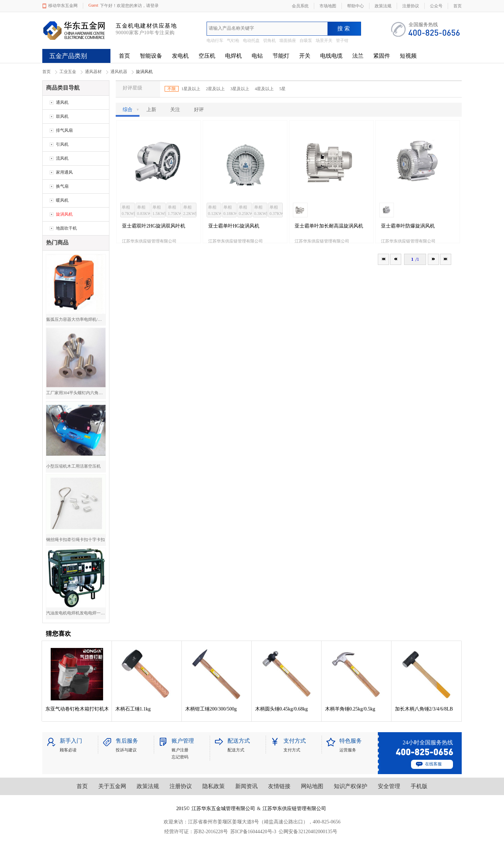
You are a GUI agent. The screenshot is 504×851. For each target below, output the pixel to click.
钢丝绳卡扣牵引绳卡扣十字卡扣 (75, 540)
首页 (124, 56)
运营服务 (348, 750)
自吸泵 (306, 41)
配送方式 (236, 750)
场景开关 (324, 41)
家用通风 (64, 172)
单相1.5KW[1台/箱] (159, 211)
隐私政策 (214, 786)
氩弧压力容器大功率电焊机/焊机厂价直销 (76, 319)
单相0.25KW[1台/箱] (245, 211)
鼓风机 (62, 116)
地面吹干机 (66, 228)
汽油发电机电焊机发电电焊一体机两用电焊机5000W (76, 613)
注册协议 (181, 786)
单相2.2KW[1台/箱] (190, 211)
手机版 (419, 786)
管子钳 (342, 41)
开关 (305, 56)
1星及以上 (191, 89)
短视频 (408, 56)
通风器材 (93, 72)
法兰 (358, 56)
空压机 (207, 56)
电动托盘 (251, 41)
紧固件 (382, 56)
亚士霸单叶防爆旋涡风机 (408, 226)
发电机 (180, 56)
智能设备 (151, 56)
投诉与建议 (126, 750)
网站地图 (312, 786)
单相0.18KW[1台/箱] (230, 211)
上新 (151, 110)
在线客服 (433, 764)
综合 (131, 110)
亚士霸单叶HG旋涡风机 (234, 226)
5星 (282, 89)
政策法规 (148, 786)
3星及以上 (240, 89)
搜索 (344, 28)
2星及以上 (215, 89)
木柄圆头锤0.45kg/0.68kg (282, 709)
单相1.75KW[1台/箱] (174, 211)
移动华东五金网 (63, 6)
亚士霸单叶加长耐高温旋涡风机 (329, 226)
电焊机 (233, 56)
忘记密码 (180, 757)
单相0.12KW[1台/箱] (215, 211)
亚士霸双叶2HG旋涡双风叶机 (154, 226)
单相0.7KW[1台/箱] (128, 211)
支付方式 (292, 750)
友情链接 (279, 786)
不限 (172, 89)
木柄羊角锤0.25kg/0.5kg (350, 709)
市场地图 (328, 6)
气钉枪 (233, 41)
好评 (199, 110)
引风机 (62, 144)
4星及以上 (264, 89)
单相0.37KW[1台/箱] (276, 211)
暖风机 (62, 200)
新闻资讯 (246, 786)
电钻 (257, 56)
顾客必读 (68, 750)
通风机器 (119, 72)
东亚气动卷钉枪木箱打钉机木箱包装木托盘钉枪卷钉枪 (77, 709)
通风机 (62, 102)
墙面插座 (288, 41)
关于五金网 (112, 786)
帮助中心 (355, 6)
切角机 (269, 41)
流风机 (62, 158)
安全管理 (389, 786)
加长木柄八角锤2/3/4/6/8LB (424, 709)
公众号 (436, 6)
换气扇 (62, 186)
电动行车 (215, 41)
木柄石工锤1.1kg (133, 709)
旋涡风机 (64, 214)
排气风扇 (64, 130)
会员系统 (300, 6)
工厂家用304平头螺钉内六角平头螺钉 (76, 393)
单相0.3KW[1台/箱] (261, 211)
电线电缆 (331, 56)
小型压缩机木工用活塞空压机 (73, 466)
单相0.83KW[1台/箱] (144, 211)
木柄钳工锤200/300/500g (211, 709)
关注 (175, 110)
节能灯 (281, 56)
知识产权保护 (351, 786)
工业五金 (68, 72)
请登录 (152, 6)
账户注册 (180, 750)
